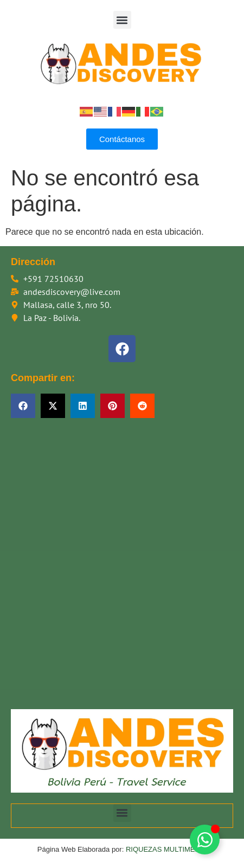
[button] (122, 20)
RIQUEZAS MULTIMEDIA (166, 849)
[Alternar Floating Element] (205, 840)
